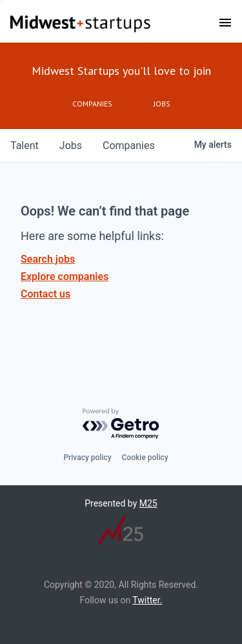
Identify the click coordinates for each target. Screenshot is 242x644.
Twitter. (147, 600)
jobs (71, 146)
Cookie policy (145, 458)
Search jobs (48, 259)
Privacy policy (87, 458)
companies (129, 146)
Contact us (45, 294)
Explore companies (65, 277)
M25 (148, 503)
